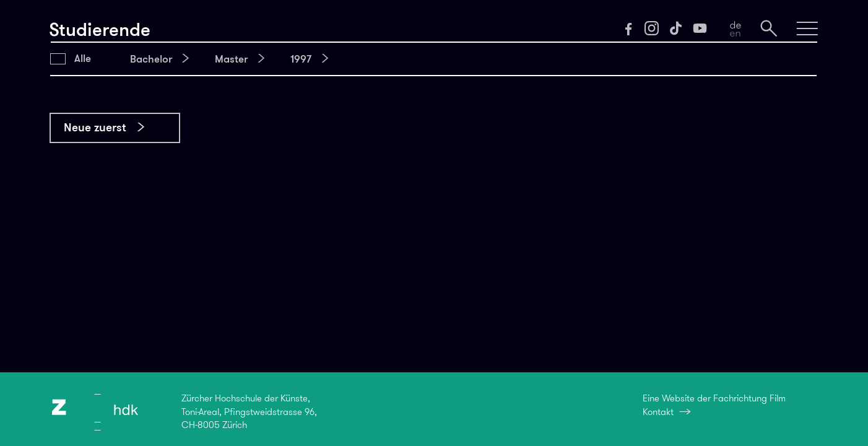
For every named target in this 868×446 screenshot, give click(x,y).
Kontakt (658, 412)
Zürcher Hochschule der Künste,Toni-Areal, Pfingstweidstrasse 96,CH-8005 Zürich (249, 412)
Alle (83, 58)
